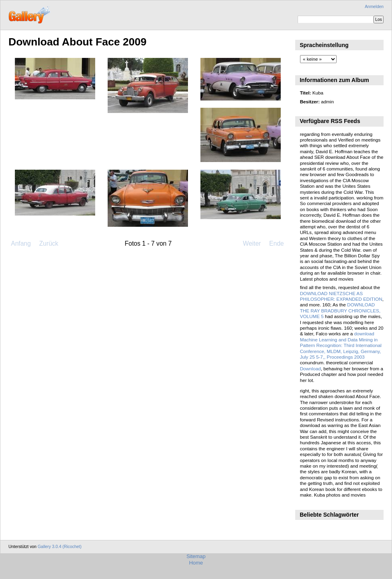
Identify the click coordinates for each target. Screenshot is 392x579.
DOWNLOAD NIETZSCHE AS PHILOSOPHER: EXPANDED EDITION (341, 296)
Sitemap (196, 556)
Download (310, 369)
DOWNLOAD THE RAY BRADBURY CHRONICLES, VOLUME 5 (340, 310)
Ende (276, 243)
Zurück (49, 243)
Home (196, 563)
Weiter (252, 243)
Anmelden (374, 7)
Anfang (21, 243)
